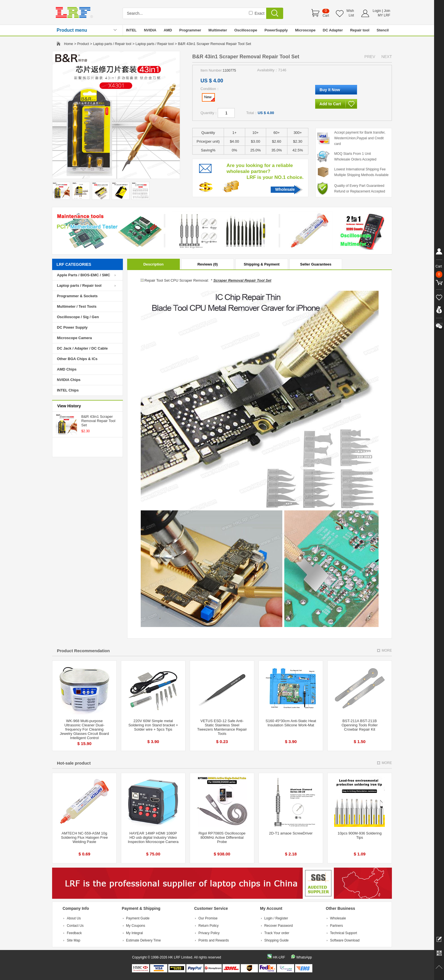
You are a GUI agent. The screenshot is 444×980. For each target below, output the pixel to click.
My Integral (134, 933)
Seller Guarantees (316, 264)
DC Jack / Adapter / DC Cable (82, 348)
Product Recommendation (83, 651)
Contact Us (75, 926)
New (209, 98)
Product (83, 44)
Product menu (72, 30)
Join (387, 11)
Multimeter (218, 30)
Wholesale (285, 189)
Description (153, 264)
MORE (387, 651)
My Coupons (135, 926)
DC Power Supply (72, 327)
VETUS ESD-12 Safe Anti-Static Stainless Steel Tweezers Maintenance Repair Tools (222, 727)
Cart (326, 16)
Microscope (305, 30)
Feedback (74, 933)
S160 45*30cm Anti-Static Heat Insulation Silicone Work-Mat (291, 723)
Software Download (345, 940)
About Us (74, 918)
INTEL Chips (68, 390)
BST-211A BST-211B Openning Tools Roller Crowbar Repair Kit (360, 725)
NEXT (387, 57)
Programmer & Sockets (77, 296)
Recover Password (278, 926)
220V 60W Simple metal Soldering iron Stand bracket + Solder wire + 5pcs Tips (153, 725)
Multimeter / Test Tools (77, 306)
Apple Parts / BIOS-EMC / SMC (84, 275)
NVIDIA (150, 30)
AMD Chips (67, 369)
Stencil (383, 30)
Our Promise (208, 918)
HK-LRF (279, 957)
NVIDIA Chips (69, 380)
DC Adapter (333, 30)
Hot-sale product (74, 763)
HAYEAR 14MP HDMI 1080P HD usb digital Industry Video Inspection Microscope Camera (153, 837)
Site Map (73, 940)
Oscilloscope (246, 30)
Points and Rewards (214, 940)
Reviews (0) (208, 264)
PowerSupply (276, 30)
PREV (370, 57)
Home (69, 44)
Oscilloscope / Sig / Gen (78, 317)
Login (377, 11)
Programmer (190, 30)
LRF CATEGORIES (74, 264)
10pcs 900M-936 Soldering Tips (359, 835)
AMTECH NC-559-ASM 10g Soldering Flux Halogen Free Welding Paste (84, 837)
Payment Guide (138, 918)
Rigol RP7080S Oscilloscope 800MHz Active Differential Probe (222, 837)
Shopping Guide (276, 940)
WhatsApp (304, 957)
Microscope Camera (74, 338)
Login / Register (276, 918)
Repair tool (360, 30)
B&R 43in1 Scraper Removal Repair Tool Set (98, 421)
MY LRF (384, 15)
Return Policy (209, 926)
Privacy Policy (209, 933)
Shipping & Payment (262, 264)
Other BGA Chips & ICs (77, 359)
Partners (337, 926)
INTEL (131, 30)
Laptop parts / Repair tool (112, 44)
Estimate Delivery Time (143, 940)
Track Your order (277, 933)
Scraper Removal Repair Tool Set (242, 280)
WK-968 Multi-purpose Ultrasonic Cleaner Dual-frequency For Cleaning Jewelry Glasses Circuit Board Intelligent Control (84, 729)
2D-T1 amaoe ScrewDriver (291, 833)
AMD (168, 30)
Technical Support (344, 933)
